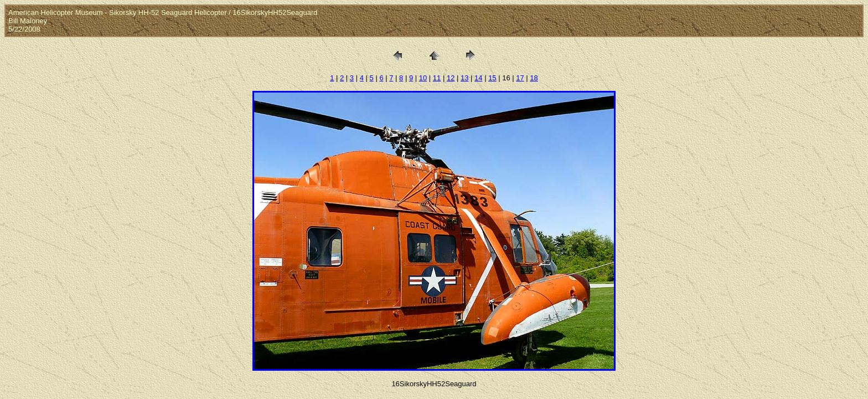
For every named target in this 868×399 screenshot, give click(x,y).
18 (534, 78)
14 (478, 78)
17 (520, 78)
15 (492, 78)
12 (451, 78)
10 (423, 78)
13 (464, 78)
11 (437, 78)
